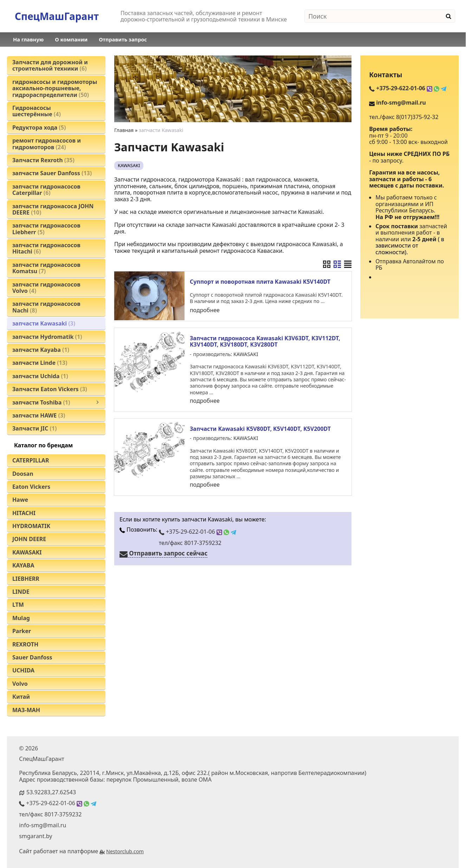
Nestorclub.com (125, 851)
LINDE (21, 592)
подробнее (205, 310)
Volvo (20, 684)
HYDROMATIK (31, 526)
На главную (28, 39)
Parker (22, 631)
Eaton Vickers (31, 487)
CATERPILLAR (31, 460)
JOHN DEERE (29, 539)
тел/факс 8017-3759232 (190, 541)
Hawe (20, 500)
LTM (18, 605)
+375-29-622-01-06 (198, 531)
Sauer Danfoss (32, 657)
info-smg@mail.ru (401, 103)
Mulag (21, 618)
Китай (21, 697)
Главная (124, 130)
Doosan (23, 474)
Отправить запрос (123, 39)
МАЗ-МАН (26, 710)
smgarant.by (36, 836)
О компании (71, 39)
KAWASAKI (27, 552)
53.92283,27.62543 (51, 792)
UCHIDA (23, 670)
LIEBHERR (26, 579)
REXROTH (25, 644)
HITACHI (24, 513)
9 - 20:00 (396, 136)
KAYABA (23, 565)
